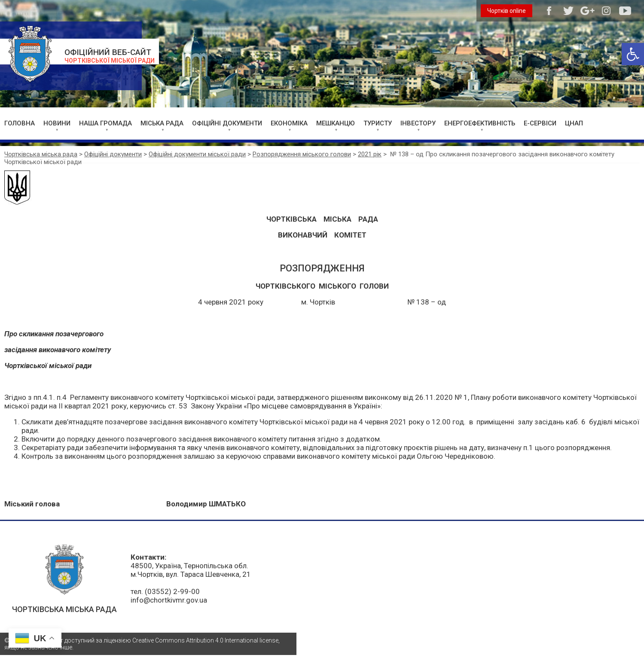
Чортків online (507, 11)
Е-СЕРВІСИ (540, 123)
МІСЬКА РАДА (162, 123)
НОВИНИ (57, 123)
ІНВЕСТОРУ (418, 123)
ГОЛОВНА (20, 123)
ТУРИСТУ (378, 123)
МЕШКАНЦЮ (336, 123)
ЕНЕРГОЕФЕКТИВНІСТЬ (480, 123)
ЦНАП (574, 123)
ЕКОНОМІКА (289, 123)
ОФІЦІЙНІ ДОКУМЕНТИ (227, 123)
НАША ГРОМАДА (105, 123)
